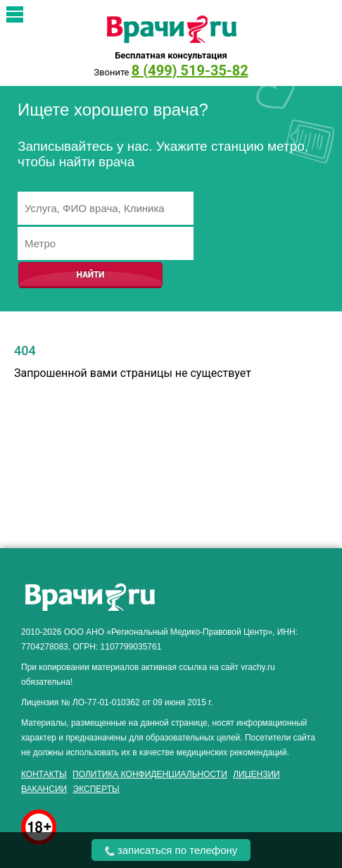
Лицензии (256, 774)
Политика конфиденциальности (150, 774)
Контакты (44, 774)
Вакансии (44, 789)
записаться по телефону (171, 850)
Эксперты (96, 789)
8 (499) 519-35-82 (190, 70)
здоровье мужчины (237, 585)
